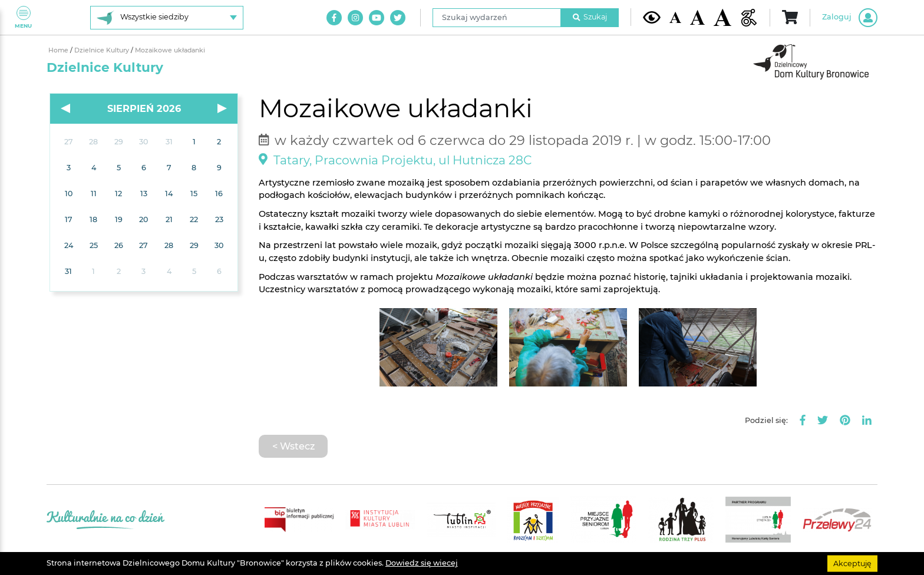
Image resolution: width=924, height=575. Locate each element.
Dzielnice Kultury (103, 50)
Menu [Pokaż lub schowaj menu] (23, 17)
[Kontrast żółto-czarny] (652, 17)
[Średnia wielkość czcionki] (697, 17)
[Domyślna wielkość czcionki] (675, 17)
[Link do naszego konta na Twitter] (398, 18)
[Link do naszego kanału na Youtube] (377, 18)
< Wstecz (293, 446)
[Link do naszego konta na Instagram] (355, 18)
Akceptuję (852, 563)
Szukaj (590, 17)
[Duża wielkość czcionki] (722, 17)
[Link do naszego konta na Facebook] (334, 18)
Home (59, 50)
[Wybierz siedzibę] (167, 18)
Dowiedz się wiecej (422, 563)
